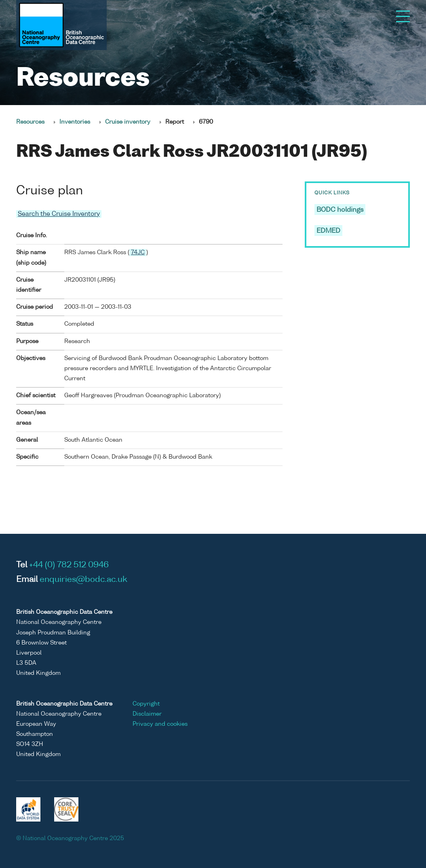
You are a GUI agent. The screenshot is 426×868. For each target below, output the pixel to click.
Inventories (75, 122)
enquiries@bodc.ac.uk (83, 580)
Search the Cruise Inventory (59, 214)
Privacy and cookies (160, 724)
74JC (138, 253)
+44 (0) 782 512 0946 (69, 565)
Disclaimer (147, 714)
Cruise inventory (128, 122)
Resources (30, 122)
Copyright (146, 704)
